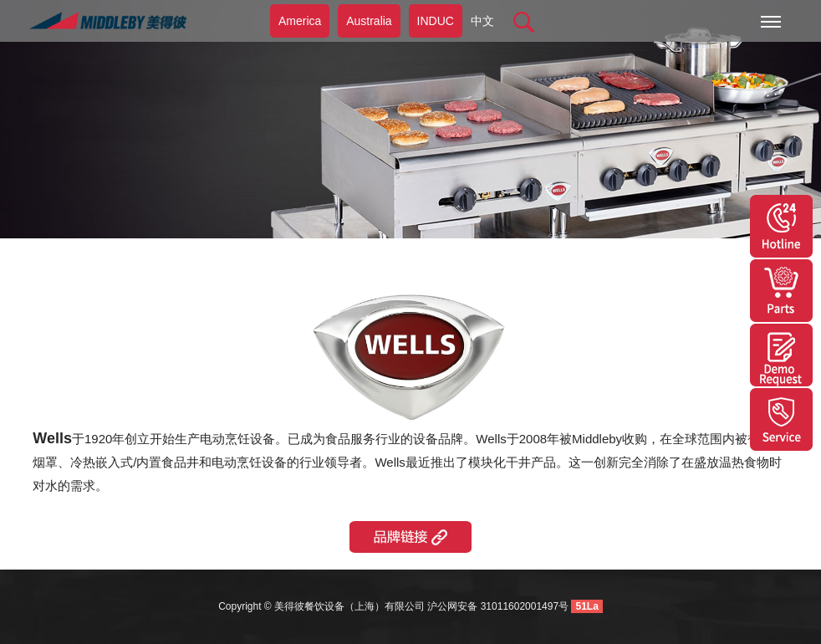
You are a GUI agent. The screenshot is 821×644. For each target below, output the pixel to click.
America (300, 21)
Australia (369, 21)
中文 (482, 21)
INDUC (436, 21)
